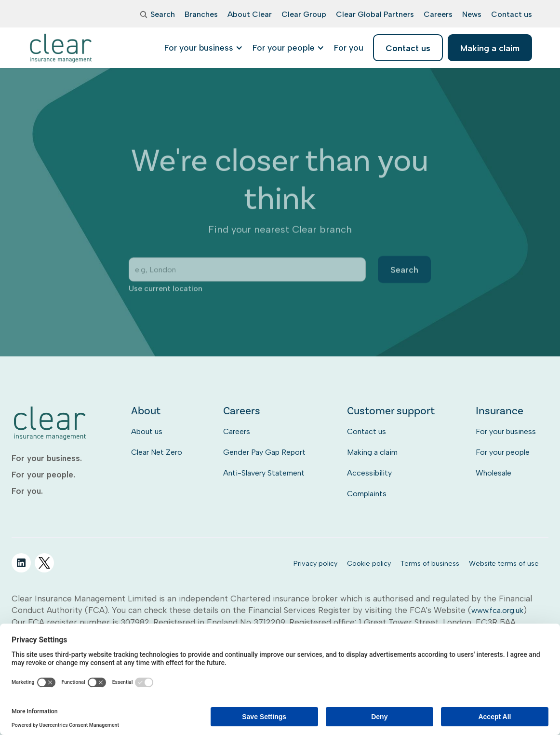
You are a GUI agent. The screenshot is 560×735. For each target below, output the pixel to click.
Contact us (367, 431)
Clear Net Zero (157, 452)
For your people (503, 452)
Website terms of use (504, 563)
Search (405, 278)
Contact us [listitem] (408, 48)
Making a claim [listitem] (490, 48)
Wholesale (493, 473)
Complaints (367, 494)
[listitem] (349, 48)
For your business (506, 431)
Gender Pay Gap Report (264, 452)
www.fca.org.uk (497, 610)
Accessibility (369, 473)
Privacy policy (315, 563)
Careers (237, 431)
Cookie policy (369, 563)
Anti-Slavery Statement (264, 473)
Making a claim (372, 452)
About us (147, 431)
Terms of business (430, 563)
